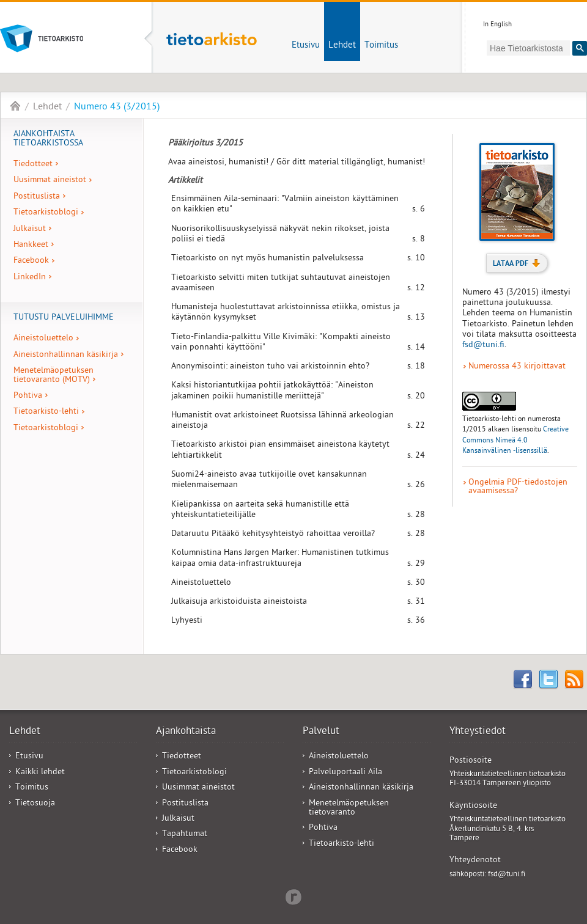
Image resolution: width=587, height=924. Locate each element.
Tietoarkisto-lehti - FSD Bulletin (15, 106)
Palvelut (321, 732)
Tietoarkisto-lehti (212, 46)
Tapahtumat (185, 834)
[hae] (528, 48)
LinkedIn (30, 278)
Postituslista (37, 197)
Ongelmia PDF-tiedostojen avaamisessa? (518, 488)
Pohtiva (28, 396)
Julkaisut (30, 229)
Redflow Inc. (293, 896)
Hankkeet (31, 245)
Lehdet (342, 46)
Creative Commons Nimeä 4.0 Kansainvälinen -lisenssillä (515, 441)
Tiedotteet (33, 165)
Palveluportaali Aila (345, 773)
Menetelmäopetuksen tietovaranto (349, 809)
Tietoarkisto (63, 38)
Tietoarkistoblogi (46, 213)
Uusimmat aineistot (50, 181)
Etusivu (306, 46)
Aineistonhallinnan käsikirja (66, 355)
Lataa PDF (517, 264)
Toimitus (381, 46)
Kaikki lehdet (40, 773)
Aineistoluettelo (43, 339)
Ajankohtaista (186, 732)
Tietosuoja (35, 804)
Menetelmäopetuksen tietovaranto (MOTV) (54, 376)
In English (497, 25)
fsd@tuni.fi (483, 346)
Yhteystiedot (478, 732)
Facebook (31, 261)
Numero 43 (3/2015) (117, 108)
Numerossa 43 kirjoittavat (517, 367)
